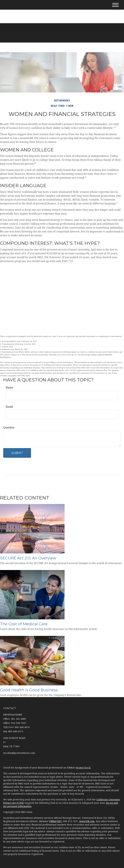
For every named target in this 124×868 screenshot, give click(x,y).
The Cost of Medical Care (24, 624)
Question (9, 428)
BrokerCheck (83, 768)
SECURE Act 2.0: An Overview (28, 558)
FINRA (53, 821)
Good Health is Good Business (29, 690)
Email (9, 407)
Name (9, 388)
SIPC (59, 821)
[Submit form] (17, 453)
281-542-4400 (62, 11)
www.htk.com (87, 821)
